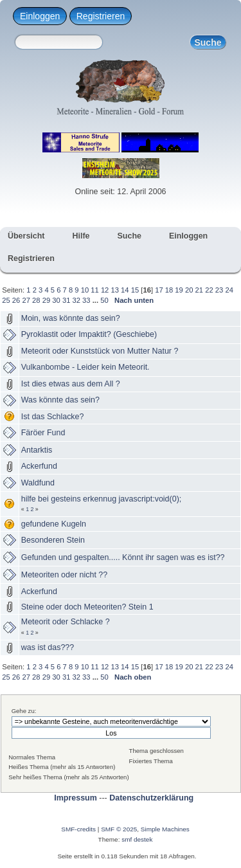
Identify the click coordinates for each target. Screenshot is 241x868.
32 (76, 300)
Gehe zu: (24, 711)
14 (125, 290)
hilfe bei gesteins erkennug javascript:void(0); (102, 499)
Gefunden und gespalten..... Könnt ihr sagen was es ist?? (123, 557)
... (96, 300)
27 (26, 300)
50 (104, 300)
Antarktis (37, 450)
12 (105, 290)
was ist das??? (48, 647)
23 (219, 290)
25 (6, 300)
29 (46, 300)
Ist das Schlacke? (53, 417)
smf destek (137, 839)
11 (94, 290)
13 (114, 290)
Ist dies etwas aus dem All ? (71, 384)
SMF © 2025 (119, 829)
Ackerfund (39, 466)
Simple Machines (165, 829)
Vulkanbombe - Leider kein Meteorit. (85, 367)
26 (16, 300)
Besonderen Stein (53, 540)
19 (179, 290)
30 (56, 300)
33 (86, 300)
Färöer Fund (43, 433)
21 (199, 290)
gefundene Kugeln (54, 524)
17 (159, 290)
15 (135, 290)
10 (85, 290)
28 (36, 300)
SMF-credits (78, 829)
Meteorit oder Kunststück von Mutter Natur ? (100, 351)
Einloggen (40, 16)
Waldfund (38, 483)
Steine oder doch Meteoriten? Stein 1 (87, 607)
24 (229, 290)
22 (209, 290)
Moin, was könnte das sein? (71, 318)
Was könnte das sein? (60, 400)
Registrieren (101, 16)
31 (66, 300)
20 (189, 290)
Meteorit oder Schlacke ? (66, 622)
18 (169, 290)
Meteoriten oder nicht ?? (64, 575)
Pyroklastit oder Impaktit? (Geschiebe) (89, 334)
